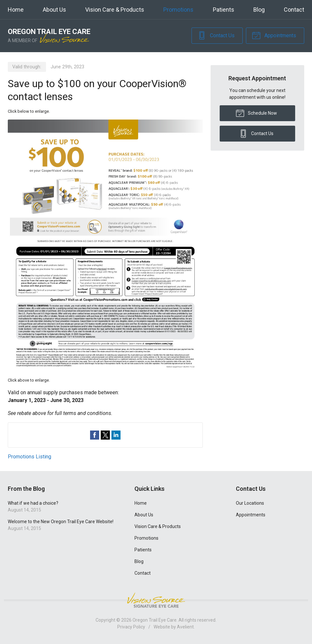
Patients (224, 10)
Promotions (178, 10)
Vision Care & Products (115, 10)
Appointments (274, 35)
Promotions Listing (29, 457)
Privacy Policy (131, 627)
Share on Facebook (95, 435)
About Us (54, 10)
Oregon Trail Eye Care (155, 620)
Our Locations (250, 503)
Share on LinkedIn (116, 435)
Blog (259, 10)
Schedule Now (256, 113)
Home (16, 10)
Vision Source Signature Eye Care (156, 600)
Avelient (185, 627)
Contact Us (216, 35)
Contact (294, 10)
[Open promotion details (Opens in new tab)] (105, 246)
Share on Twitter (105, 435)
